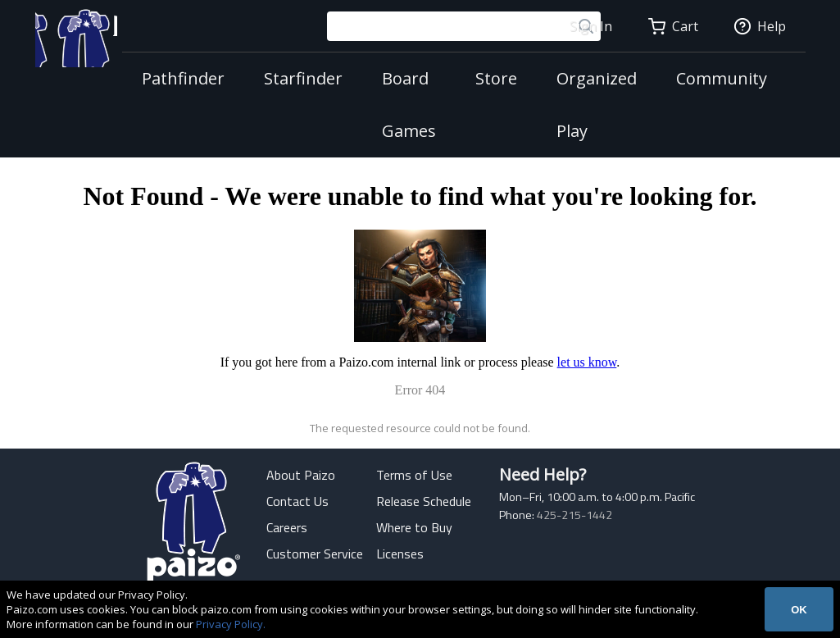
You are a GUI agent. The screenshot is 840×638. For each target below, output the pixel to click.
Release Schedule (424, 501)
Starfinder (294, 78)
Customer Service (315, 554)
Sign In (591, 26)
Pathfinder (174, 78)
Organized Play (588, 105)
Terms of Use (414, 475)
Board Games (400, 105)
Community (713, 78)
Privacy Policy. (231, 624)
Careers (287, 527)
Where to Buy (414, 527)
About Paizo (301, 475)
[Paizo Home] (69, 52)
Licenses (400, 554)
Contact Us (297, 501)
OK (799, 610)
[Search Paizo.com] (442, 26)
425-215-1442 (574, 515)
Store (487, 78)
